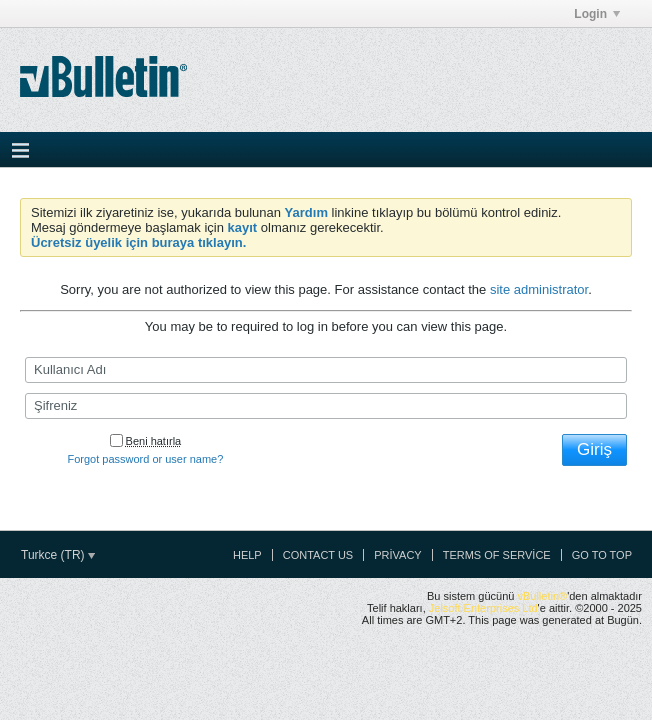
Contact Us (318, 555)
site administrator (539, 289)
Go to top (602, 555)
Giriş (594, 449)
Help (247, 555)
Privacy (397, 555)
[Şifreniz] (326, 406)
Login (597, 14)
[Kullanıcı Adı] (326, 370)
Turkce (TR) (58, 555)
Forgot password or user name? (145, 459)
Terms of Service (497, 555)
